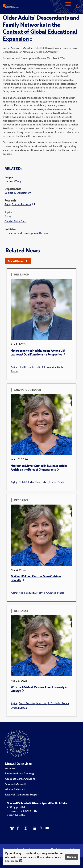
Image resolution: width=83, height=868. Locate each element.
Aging (8, 216)
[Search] (78, 7)
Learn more (12, 861)
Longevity (50, 367)
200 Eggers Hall (16, 807)
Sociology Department (18, 193)
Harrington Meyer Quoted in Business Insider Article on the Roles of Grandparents (39, 468)
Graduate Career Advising (20, 779)
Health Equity (27, 367)
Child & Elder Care (15, 221)
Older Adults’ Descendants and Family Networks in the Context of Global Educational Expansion (41, 28)
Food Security (27, 593)
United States (57, 482)
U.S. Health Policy (58, 703)
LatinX (39, 367)
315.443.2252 (16, 815)
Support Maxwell (15, 784)
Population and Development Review (26, 233)
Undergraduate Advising (19, 773)
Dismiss (71, 857)
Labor (45, 482)
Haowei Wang (13, 181)
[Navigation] (68, 7)
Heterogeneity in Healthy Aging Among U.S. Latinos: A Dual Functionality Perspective (38, 353)
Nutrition (42, 593)
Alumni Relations (15, 789)
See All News (18, 261)
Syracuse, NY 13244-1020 (23, 811)
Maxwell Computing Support (22, 794)
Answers (10, 768)
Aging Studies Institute (18, 204)
